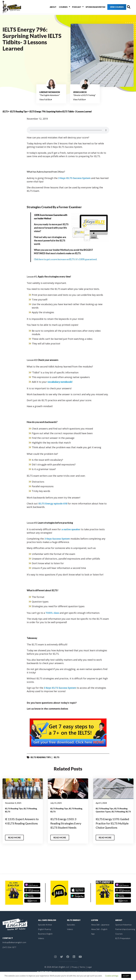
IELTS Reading (30, 808)
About (51, 8)
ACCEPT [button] (126, 976)
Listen (95, 924)
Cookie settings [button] (112, 976)
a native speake (70, 529)
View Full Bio (46, 99)
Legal (90, 971)
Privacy (74, 971)
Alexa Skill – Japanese (101, 929)
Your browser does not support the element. (68, 130)
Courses (60, 8)
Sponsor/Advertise (90, 8)
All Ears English (48, 924)
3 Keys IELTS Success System (74, 178)
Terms (82, 971)
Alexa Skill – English (100, 933)
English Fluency (45, 933)
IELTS (5, 111)
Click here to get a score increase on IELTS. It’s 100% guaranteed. (67, 259)
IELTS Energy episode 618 (53, 504)
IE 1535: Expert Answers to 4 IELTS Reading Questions (22, 823)
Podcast (72, 8)
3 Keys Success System (57, 539)
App (93, 938)
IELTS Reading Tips (18, 111)
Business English (46, 938)
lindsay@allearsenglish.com (15, 947)
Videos (41, 942)
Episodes (71, 929)
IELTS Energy (74, 924)
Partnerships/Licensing (126, 933)
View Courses (112, 8)
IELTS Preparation (123, 942)
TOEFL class (53, 613)
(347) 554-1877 (9, 951)
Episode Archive (45, 929)
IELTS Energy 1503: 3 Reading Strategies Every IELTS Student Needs (67, 823)
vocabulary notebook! (60, 382)
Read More (15, 842)
